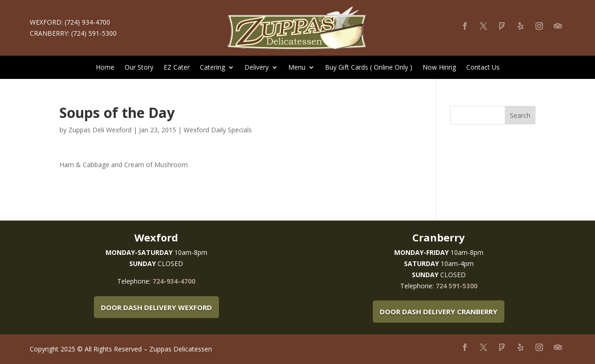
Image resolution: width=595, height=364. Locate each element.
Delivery (257, 68)
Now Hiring (439, 68)
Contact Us (483, 68)
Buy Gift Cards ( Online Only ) (369, 68)
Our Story (139, 68)
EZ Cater (177, 68)
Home (105, 68)
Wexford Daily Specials (218, 130)
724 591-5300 (456, 286)
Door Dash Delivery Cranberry (439, 312)
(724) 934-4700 (87, 22)
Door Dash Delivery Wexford (156, 307)
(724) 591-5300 (94, 33)
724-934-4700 (174, 281)
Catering (212, 68)
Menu (297, 68)
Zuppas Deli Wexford (100, 130)
